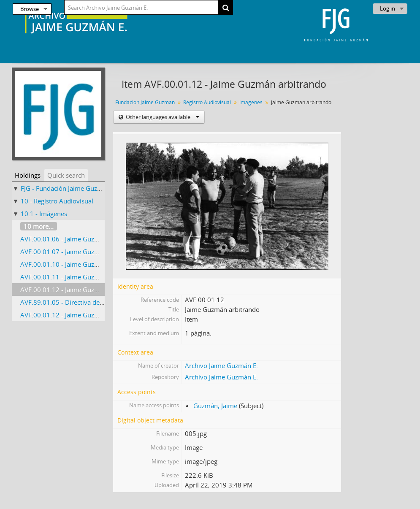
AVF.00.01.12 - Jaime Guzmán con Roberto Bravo (92, 315)
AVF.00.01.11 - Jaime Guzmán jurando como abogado (99, 277)
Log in (387, 8)
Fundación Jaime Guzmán (145, 102)
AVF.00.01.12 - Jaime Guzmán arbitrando (80, 290)
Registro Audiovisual (207, 102)
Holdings (28, 175)
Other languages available (162, 117)
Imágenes (251, 102)
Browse (30, 9)
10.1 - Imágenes (44, 214)
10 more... (39, 226)
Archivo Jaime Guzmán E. (221, 366)
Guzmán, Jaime (215, 406)
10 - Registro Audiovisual (57, 201)
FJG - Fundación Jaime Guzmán (65, 188)
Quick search (66, 175)
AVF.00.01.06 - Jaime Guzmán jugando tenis (84, 239)
